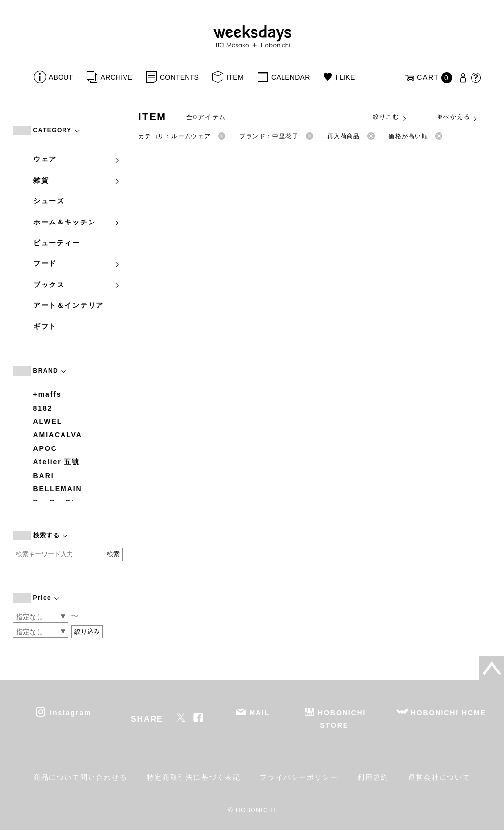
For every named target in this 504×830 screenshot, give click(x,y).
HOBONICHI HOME (449, 713)
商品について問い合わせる (80, 777)
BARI (44, 476)
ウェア (77, 159)
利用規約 (373, 777)
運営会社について (439, 777)
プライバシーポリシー (299, 777)
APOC (45, 448)
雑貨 (77, 180)
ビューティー (57, 243)
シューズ (49, 201)
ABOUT (61, 77)
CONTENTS (179, 77)
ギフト (45, 326)
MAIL (259, 713)
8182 (43, 408)
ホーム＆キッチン (77, 222)
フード (77, 263)
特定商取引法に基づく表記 (194, 777)
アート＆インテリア (69, 305)
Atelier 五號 (57, 462)
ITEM (235, 77)
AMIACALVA (58, 435)
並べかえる (458, 117)
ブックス (77, 285)
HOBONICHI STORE (342, 719)
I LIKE (346, 77)
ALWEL (48, 421)
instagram (70, 713)
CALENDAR (290, 77)
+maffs (47, 394)
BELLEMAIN (58, 489)
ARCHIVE (117, 77)
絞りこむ (390, 117)
